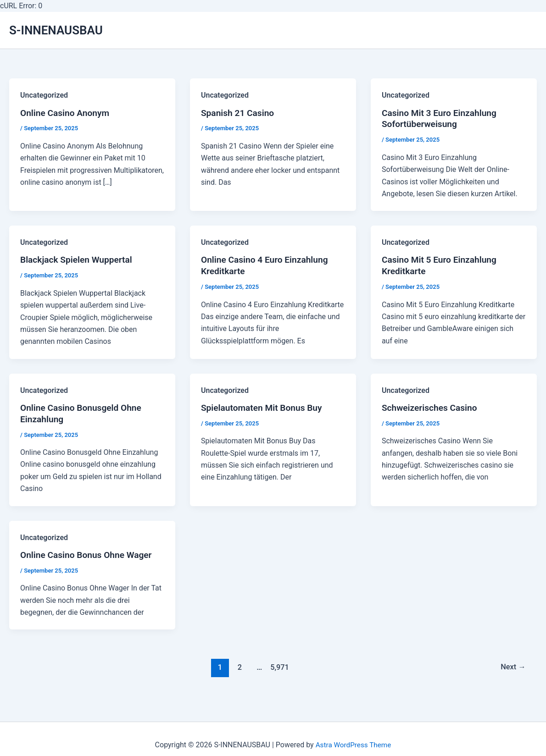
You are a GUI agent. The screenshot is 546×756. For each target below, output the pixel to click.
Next (512, 670)
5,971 (279, 670)
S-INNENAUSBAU (56, 30)
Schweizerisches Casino (432, 410)
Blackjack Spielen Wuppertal (79, 262)
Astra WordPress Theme (353, 745)
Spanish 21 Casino (239, 114)
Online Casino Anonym (67, 114)
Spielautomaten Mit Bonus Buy (264, 410)
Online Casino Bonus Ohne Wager (89, 558)
